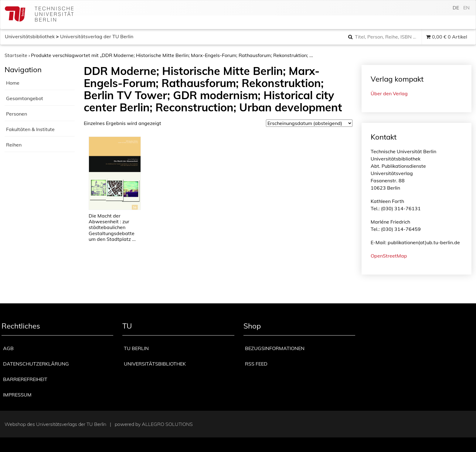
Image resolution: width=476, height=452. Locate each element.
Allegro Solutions (167, 424)
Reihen (14, 145)
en (466, 8)
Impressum (17, 395)
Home (13, 83)
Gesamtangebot (25, 98)
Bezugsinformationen (275, 348)
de (456, 8)
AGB (8, 348)
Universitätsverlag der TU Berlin (97, 36)
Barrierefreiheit (25, 379)
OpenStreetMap (389, 256)
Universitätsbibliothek (30, 36)
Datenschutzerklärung (36, 364)
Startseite (16, 55)
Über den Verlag (389, 93)
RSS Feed (256, 364)
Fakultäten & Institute (30, 129)
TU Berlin (136, 348)
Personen (17, 114)
